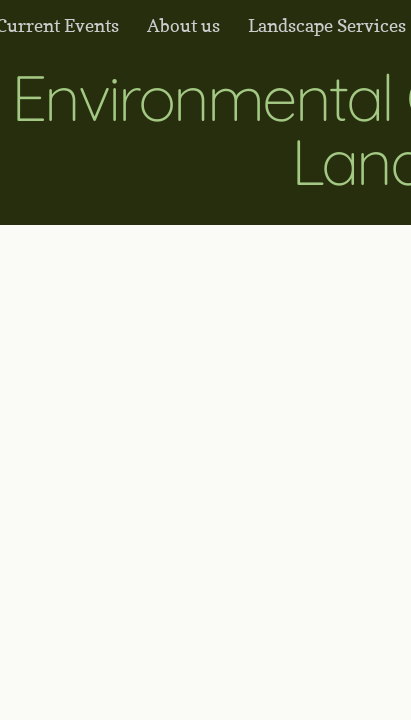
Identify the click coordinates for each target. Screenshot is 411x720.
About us (183, 25)
